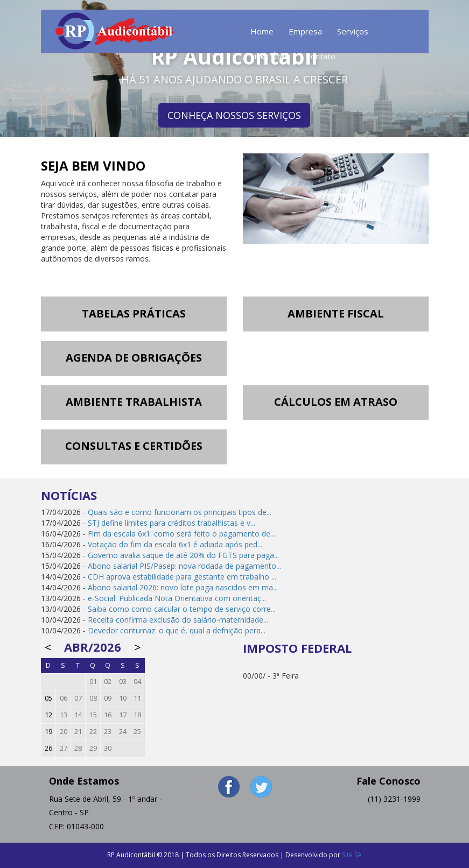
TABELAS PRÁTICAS (134, 313)
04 (137, 682)
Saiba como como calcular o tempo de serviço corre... (182, 609)
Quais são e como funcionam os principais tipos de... (180, 512)
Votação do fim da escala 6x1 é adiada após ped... (175, 544)
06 (64, 698)
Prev (14, 69)
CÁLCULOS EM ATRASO (336, 402)
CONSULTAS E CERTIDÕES (134, 446)
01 (93, 682)
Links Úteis (271, 56)
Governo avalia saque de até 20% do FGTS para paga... (183, 555)
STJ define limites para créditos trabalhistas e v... (171, 523)
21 (78, 732)
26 (48, 748)
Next (455, 69)
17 (123, 715)
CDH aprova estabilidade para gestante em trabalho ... (182, 577)
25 (137, 732)
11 (137, 698)
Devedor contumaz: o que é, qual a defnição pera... (177, 630)
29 (93, 748)
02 (108, 682)
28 (78, 748)
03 (123, 682)
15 (93, 715)
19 (48, 732)
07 (78, 698)
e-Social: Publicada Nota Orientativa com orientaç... (177, 598)
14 (78, 715)
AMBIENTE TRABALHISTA (134, 402)
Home (262, 31)
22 (93, 732)
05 (48, 698)
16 (108, 715)
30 (108, 748)
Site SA (352, 855)
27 (64, 748)
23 (108, 732)
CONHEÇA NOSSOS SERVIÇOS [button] (234, 115)
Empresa (305, 31)
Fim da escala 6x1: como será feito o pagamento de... (181, 534)
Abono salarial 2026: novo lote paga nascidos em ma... (183, 587)
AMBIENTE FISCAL (336, 313)
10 (123, 698)
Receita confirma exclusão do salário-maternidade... (178, 620)
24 (123, 732)
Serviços (353, 31)
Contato (321, 56)
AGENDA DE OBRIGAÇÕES (134, 358)
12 (48, 715)
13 (64, 715)
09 (108, 698)
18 (137, 715)
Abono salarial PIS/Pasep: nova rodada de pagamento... (184, 566)
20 (64, 732)
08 (93, 698)
